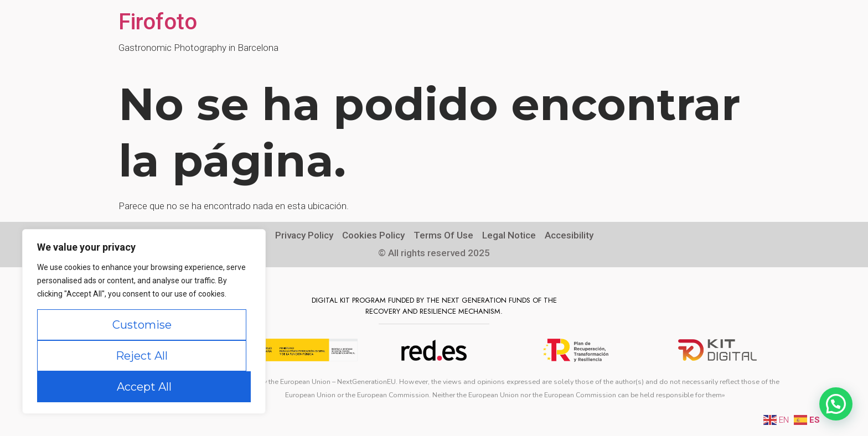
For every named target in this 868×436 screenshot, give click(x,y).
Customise (142, 325)
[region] (144, 321)
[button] (836, 404)
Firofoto (158, 22)
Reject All (142, 356)
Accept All (144, 387)
